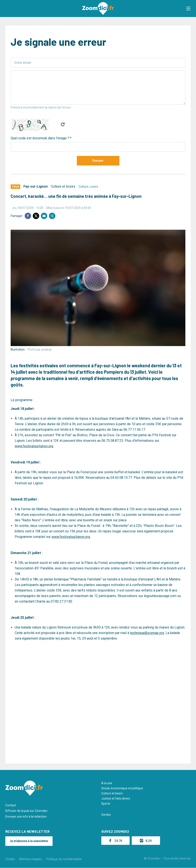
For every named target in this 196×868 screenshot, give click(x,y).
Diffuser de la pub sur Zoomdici (26, 811)
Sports (106, 804)
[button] (189, 9)
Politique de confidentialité (64, 859)
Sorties (106, 814)
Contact (11, 805)
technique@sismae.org (147, 633)
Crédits (10, 859)
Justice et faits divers (116, 798)
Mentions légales (31, 859)
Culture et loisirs (63, 186)
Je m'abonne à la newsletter (29, 841)
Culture (83, 187)
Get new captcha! (63, 124)
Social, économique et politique (122, 788)
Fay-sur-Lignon (36, 186)
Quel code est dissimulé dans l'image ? (40, 138)
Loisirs (94, 187)
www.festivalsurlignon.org (34, 446)
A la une (107, 783)
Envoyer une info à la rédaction (26, 817)
